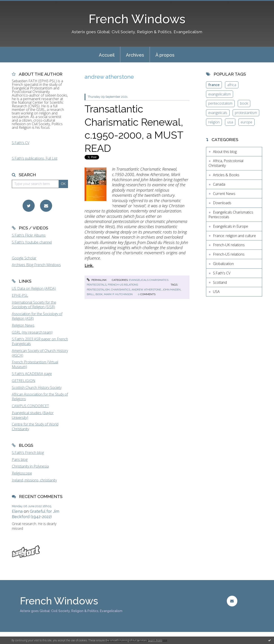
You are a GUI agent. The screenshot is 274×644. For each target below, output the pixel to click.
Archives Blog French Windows (36, 265)
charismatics (121, 290)
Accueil (107, 55)
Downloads (222, 203)
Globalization (223, 264)
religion (214, 122)
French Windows (137, 19)
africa (232, 85)
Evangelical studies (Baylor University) (33, 415)
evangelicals (218, 113)
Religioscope (22, 473)
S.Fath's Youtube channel (32, 242)
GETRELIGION (24, 381)
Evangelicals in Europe (230, 226)
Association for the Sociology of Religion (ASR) (37, 316)
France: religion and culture (234, 236)
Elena (17, 511)
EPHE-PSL (20, 295)
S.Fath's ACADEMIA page (32, 374)
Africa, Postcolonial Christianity (226, 163)
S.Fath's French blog (28, 453)
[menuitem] (107, 55)
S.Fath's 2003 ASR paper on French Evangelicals (40, 341)
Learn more (155, 640)
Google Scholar (24, 258)
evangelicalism (220, 94)
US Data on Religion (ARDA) (34, 288)
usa (230, 122)
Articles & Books (226, 175)
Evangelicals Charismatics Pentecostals (231, 215)
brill (90, 294)
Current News (224, 194)
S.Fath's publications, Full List (35, 158)
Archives (135, 55)
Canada (219, 184)
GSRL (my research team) (32, 332)
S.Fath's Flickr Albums (29, 235)
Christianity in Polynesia (30, 466)
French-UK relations (229, 245)
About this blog (225, 152)
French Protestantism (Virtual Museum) (35, 364)
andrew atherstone (146, 290)
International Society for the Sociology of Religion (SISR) (34, 305)
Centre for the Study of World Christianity (35, 427)
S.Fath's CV (21, 143)
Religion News (23, 325)
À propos (165, 55)
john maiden (171, 290)
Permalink (97, 280)
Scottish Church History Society (37, 388)
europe (246, 122)
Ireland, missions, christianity (34, 480)
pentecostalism (98, 290)
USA (216, 292)
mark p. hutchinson (118, 294)
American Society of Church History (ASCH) (40, 353)
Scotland (220, 282)
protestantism (246, 113)
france (214, 85)
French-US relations (123, 285)
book (99, 294)
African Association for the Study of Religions (40, 397)
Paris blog (20, 460)
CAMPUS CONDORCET (30, 406)
